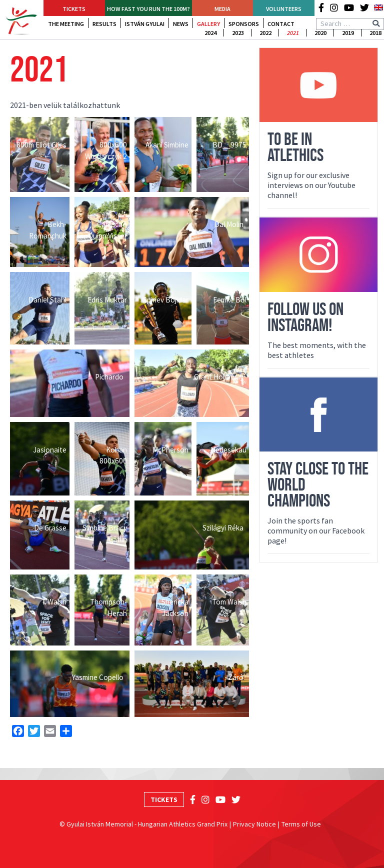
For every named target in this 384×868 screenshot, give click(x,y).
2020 (320, 33)
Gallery (208, 24)
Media (222, 9)
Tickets (74, 9)
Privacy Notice (254, 824)
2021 (293, 33)
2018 (375, 33)
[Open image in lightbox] (40, 154)
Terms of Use (301, 824)
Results (104, 24)
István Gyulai (145, 24)
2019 (348, 33)
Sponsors (244, 24)
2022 (265, 33)
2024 (210, 33)
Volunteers (284, 9)
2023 (238, 33)
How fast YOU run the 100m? (148, 9)
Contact (281, 24)
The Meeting (66, 24)
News (181, 24)
